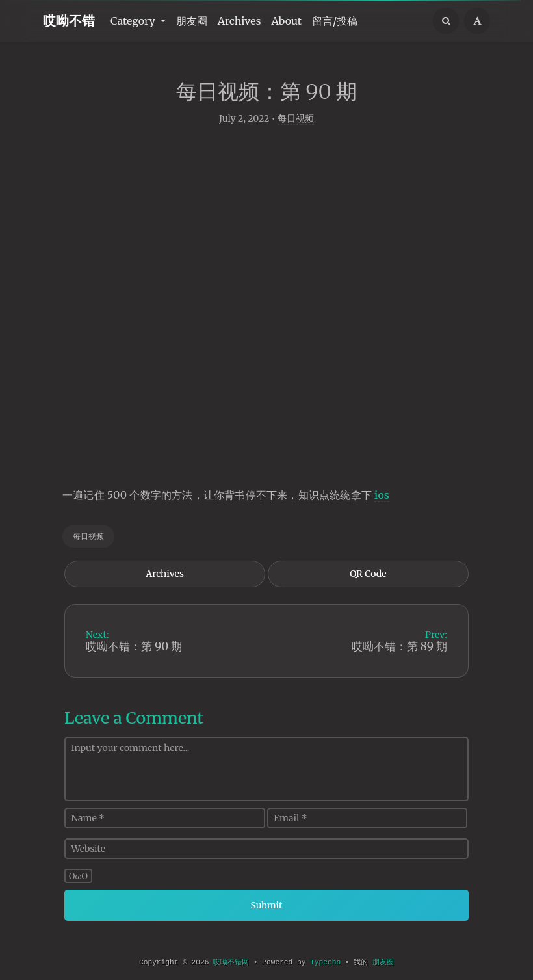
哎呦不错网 (231, 962)
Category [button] (134, 21)
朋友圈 (192, 21)
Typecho (325, 962)
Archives (240, 21)
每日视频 (296, 121)
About (287, 21)
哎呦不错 (69, 20)
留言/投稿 (335, 21)
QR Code (368, 576)
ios (382, 497)
